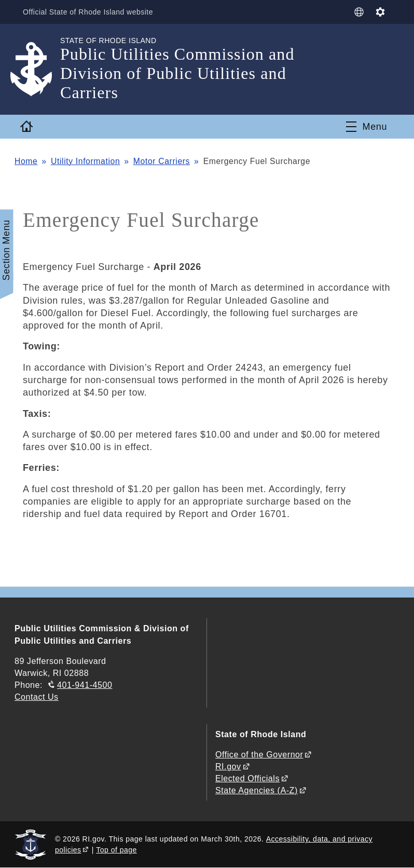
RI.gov (228, 767)
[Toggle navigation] (367, 127)
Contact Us (37, 697)
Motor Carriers (162, 161)
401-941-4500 (85, 685)
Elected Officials (247, 778)
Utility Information (85, 161)
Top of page (116, 850)
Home (26, 161)
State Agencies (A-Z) (257, 790)
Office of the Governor (259, 755)
